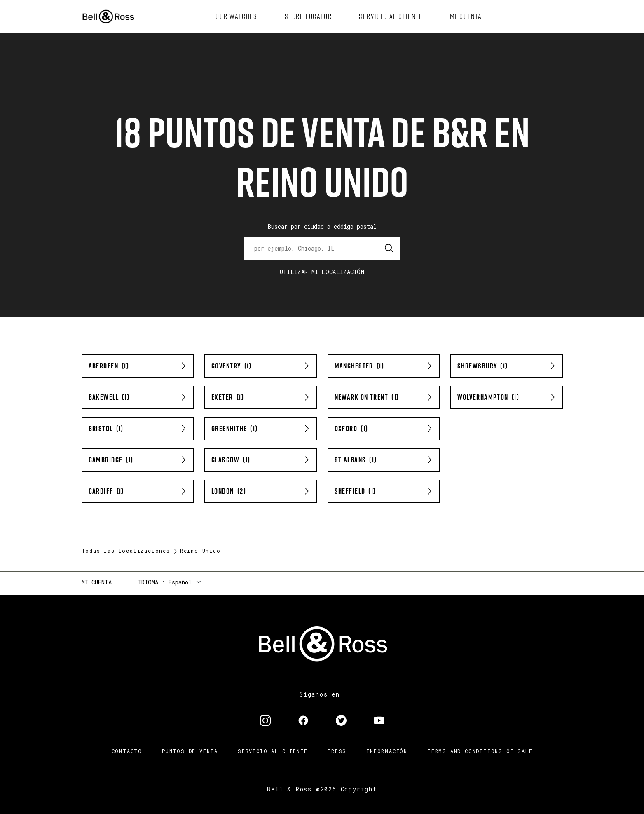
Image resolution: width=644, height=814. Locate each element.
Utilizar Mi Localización (322, 272)
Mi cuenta (97, 582)
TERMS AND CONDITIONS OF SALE (480, 751)
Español (180, 582)
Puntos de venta (190, 751)
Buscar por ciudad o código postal (322, 226)
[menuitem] (237, 16)
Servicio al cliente (273, 751)
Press (337, 751)
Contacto (127, 751)
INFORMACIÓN (387, 751)
